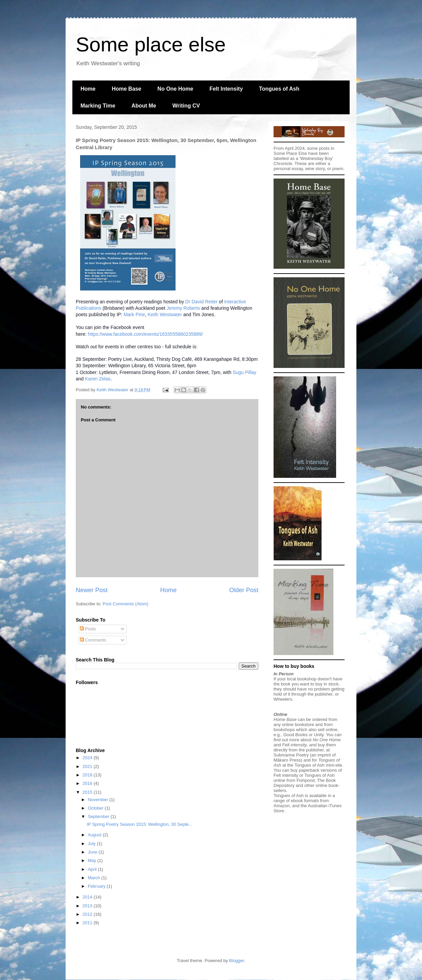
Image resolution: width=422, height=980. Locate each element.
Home (88, 89)
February (97, 886)
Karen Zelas (98, 379)
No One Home (175, 89)
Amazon (282, 806)
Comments (93, 640)
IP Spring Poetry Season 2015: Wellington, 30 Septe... (139, 824)
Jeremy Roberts (183, 308)
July (92, 844)
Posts (88, 629)
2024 (88, 758)
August (95, 835)
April (93, 869)
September (99, 816)
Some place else (151, 44)
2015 (88, 792)
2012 (88, 914)
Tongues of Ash (279, 89)
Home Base (126, 89)
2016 (88, 783)
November (99, 800)
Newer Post (92, 590)
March (95, 878)
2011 (88, 923)
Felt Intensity (226, 89)
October (96, 808)
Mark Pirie (134, 314)
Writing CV (186, 106)
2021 (88, 766)
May (93, 860)
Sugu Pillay (244, 372)
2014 (88, 897)
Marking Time (98, 106)
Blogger (237, 961)
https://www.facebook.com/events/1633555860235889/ (145, 334)
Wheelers (283, 699)
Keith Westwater (165, 314)
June (93, 852)
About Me (144, 106)
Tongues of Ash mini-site (318, 765)
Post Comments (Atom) (126, 604)
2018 (88, 775)
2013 (88, 906)
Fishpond (306, 780)
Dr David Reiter (202, 302)
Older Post (244, 590)
